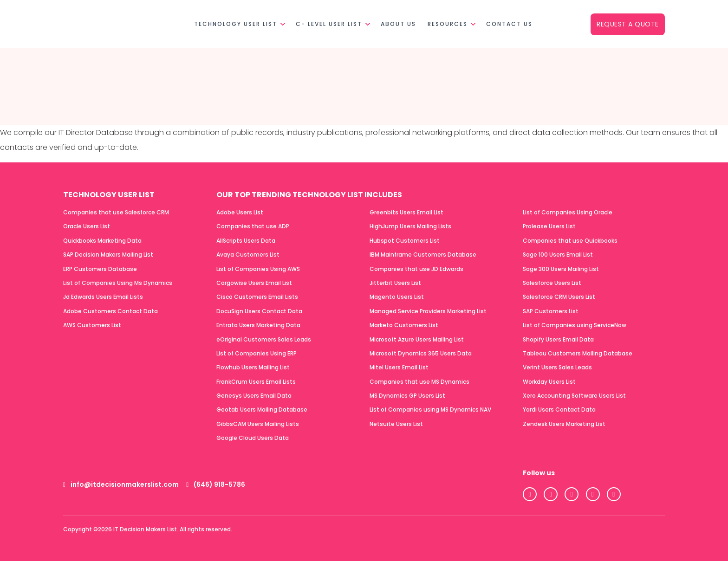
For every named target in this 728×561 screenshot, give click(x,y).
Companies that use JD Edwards (416, 269)
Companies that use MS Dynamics (419, 382)
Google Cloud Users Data (253, 438)
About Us (398, 24)
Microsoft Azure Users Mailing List (417, 339)
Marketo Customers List (404, 325)
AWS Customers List (92, 325)
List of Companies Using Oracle (568, 212)
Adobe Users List (240, 212)
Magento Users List (397, 297)
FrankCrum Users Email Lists (256, 382)
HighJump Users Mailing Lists (410, 226)
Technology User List (236, 24)
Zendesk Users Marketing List (564, 424)
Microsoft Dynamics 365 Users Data (421, 353)
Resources (448, 24)
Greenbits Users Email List (406, 212)
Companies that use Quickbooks (570, 241)
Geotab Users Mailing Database (262, 409)
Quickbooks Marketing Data (102, 241)
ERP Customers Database (100, 269)
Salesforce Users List (552, 283)
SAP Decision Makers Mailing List (108, 255)
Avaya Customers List (248, 255)
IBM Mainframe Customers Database (423, 255)
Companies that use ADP (253, 226)
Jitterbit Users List (395, 283)
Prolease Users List (549, 226)
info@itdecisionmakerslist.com (121, 484)
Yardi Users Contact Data (559, 409)
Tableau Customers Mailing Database (578, 353)
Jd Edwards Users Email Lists (103, 297)
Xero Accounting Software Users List (574, 396)
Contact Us (509, 24)
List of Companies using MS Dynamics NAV (430, 409)
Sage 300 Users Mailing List (561, 269)
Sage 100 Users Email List (558, 255)
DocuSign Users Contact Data (259, 311)
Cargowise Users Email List (254, 283)
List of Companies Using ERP (257, 353)
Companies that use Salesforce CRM (116, 212)
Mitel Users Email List (399, 367)
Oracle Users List (87, 226)
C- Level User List (329, 24)
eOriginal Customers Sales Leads (264, 339)
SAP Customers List (551, 311)
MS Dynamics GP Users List (407, 396)
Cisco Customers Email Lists (257, 297)
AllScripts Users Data (246, 241)
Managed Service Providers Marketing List (428, 311)
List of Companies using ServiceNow (575, 325)
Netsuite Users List (396, 424)
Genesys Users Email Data (254, 396)
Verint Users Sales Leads (557, 367)
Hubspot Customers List (405, 241)
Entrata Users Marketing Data (258, 325)
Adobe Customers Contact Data (110, 311)
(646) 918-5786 (216, 484)
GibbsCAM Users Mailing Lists (258, 424)
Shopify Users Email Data (558, 339)
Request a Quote (628, 24)
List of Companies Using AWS (258, 269)
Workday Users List (549, 382)
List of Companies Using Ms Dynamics (118, 283)
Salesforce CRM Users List (559, 297)
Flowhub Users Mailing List (253, 367)
